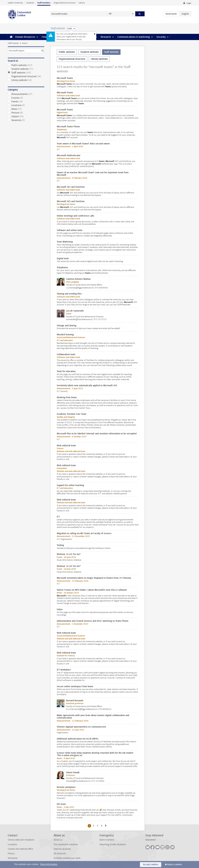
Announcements (26, 94)
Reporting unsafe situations (113, 844)
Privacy (11, 853)
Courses (26, 98)
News (26, 109)
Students (30, 3)
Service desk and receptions (21, 840)
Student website (26, 69)
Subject (26, 116)
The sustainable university (66, 844)
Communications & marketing (134, 37)
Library (82, 3)
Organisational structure (65, 3)
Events (26, 102)
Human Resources (25, 37)
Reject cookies (175, 865)
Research (106, 37)
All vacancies (60, 853)
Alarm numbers (107, 840)
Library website (26, 80)
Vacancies (26, 120)
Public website (26, 65)
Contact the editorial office (20, 849)
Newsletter (151, 840)
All (110, 14)
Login (189, 3)
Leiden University (15, 3)
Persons (26, 113)
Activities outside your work (67, 858)
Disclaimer (13, 858)
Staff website (13, 43)
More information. (49, 864)
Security (161, 37)
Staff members (44, 3)
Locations (26, 105)
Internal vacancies (62, 849)
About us (58, 840)
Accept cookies (151, 865)
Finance (46, 37)
